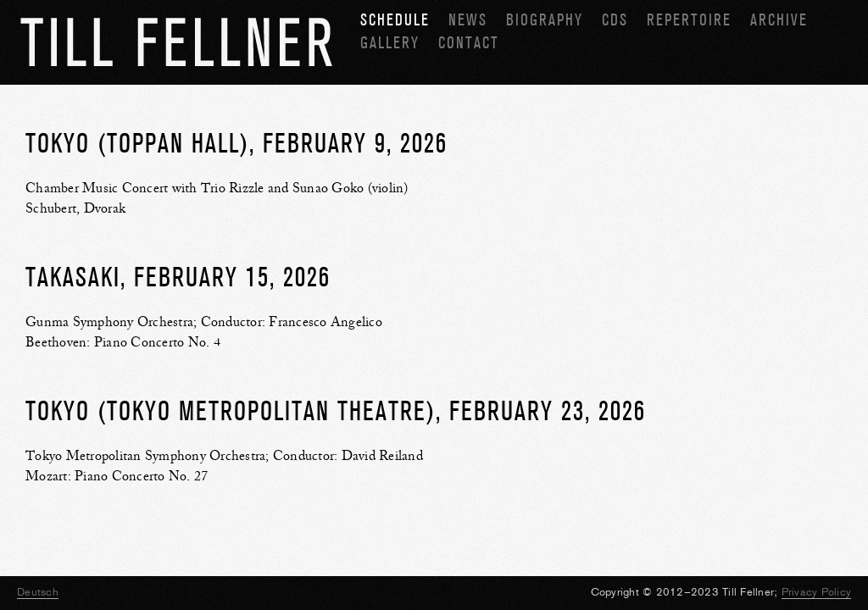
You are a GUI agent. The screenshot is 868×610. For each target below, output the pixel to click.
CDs (615, 20)
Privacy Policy (817, 592)
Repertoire (689, 20)
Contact (469, 43)
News (468, 20)
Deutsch (38, 592)
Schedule (395, 20)
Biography (545, 20)
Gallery (390, 43)
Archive (779, 20)
